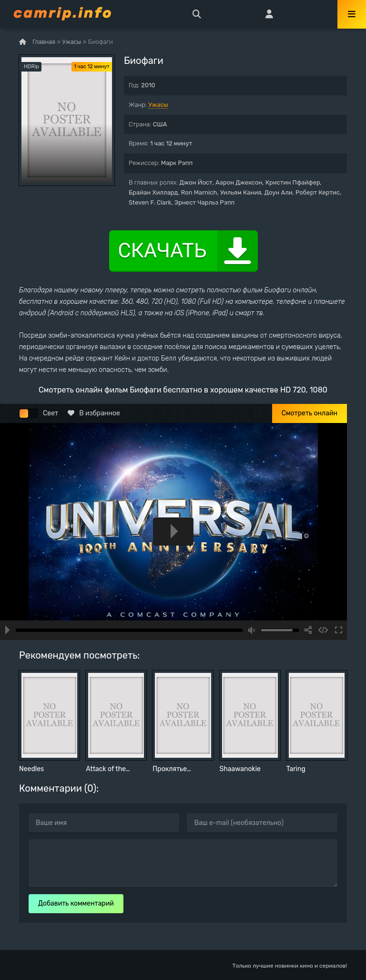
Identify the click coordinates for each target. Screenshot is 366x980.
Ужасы (158, 105)
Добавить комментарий (76, 903)
